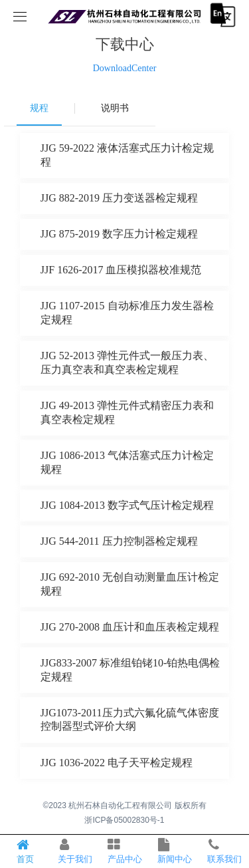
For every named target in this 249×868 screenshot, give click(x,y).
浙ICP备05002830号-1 (124, 820)
